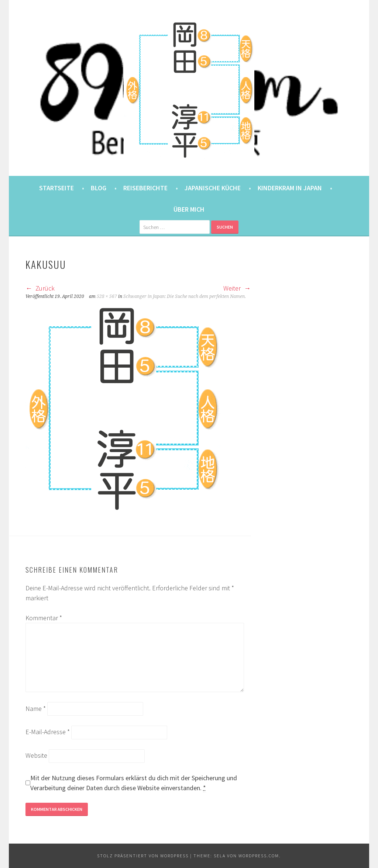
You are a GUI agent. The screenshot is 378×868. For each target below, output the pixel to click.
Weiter (237, 288)
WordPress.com (259, 856)
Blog (99, 188)
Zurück (40, 288)
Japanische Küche (213, 188)
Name (36, 709)
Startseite (56, 188)
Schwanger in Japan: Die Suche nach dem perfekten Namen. (185, 296)
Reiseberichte (145, 188)
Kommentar (44, 618)
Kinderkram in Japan (290, 188)
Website (36, 755)
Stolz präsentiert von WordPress (143, 856)
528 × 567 (107, 296)
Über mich (189, 209)
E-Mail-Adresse (48, 732)
